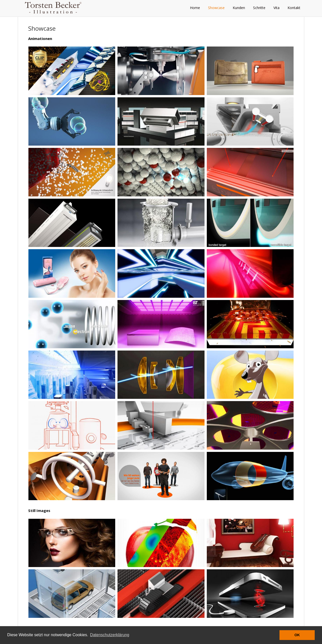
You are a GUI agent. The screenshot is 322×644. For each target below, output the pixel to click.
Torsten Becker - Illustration (55, 8)
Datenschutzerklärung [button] (110, 635)
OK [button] (297, 635)
